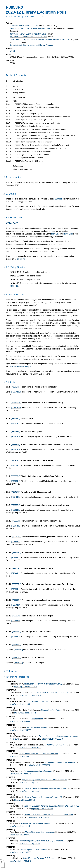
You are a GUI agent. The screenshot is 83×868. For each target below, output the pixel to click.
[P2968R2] (16, 616)
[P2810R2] (15, 460)
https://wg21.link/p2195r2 (20, 704)
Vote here (12, 223)
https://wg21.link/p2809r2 (20, 756)
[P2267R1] (16, 645)
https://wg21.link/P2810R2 (40, 765)
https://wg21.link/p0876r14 (30, 695)
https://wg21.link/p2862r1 (30, 783)
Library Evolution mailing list (21, 366)
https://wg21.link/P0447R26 (26, 687)
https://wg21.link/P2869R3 (42, 809)
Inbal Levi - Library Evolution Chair (24, 26)
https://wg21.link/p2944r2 (20, 826)
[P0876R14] (16, 387)
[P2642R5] (15, 432)
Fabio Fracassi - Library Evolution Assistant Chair (30, 28)
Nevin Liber (68, 234)
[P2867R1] (16, 521)
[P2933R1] (16, 584)
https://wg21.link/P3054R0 (20, 861)
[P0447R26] (16, 403)
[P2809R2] (15, 476)
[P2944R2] (16, 568)
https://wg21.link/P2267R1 (25, 713)
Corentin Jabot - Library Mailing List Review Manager (31, 45)
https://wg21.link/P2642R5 (20, 730)
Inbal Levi (55, 234)
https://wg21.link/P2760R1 (30, 748)
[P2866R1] (16, 553)
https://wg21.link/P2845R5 (20, 774)
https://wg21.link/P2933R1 (40, 817)
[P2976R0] (16, 600)
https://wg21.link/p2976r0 (30, 844)
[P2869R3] (16, 537)
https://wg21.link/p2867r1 (25, 800)
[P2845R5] (15, 492)
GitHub (12, 51)
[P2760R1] (16, 658)
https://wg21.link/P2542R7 (20, 722)
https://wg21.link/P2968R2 (20, 835)
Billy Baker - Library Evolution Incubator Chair (28, 37)
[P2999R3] (16, 632)
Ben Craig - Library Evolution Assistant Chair (28, 34)
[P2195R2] (58, 199)
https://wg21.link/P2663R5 (53, 739)
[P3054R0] (14, 286)
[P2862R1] (15, 505)
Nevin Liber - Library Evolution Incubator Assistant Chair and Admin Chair (40, 39)
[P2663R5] (15, 445)
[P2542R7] (15, 419)
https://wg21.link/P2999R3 (20, 852)
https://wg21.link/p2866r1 (30, 791)
